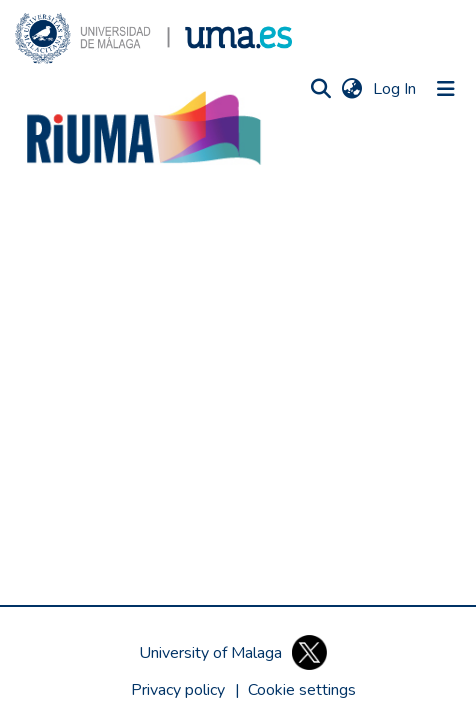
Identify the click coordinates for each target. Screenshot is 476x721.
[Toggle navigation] (446, 89)
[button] (153, 38)
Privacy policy (178, 690)
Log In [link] (395, 89)
